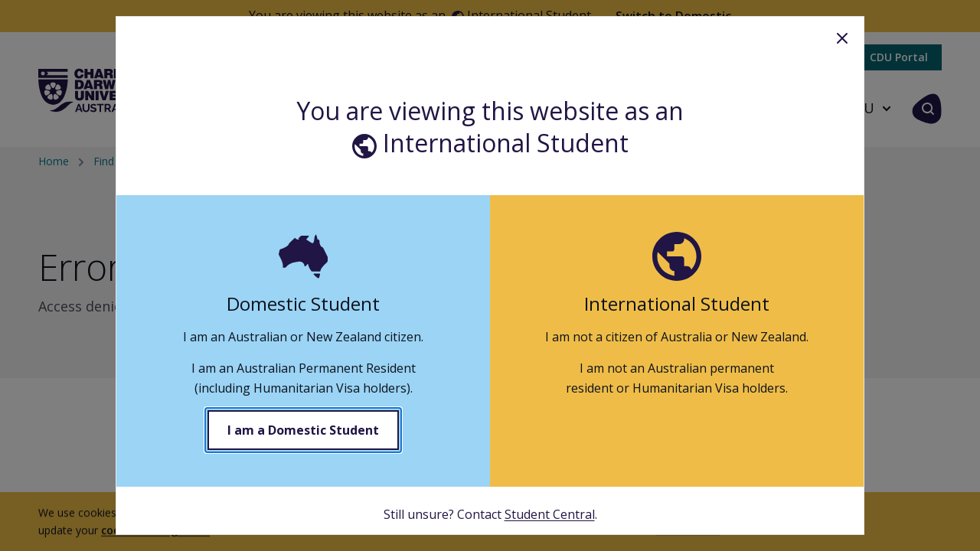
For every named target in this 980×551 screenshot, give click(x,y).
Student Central (550, 514)
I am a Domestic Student (303, 430)
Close (842, 38)
